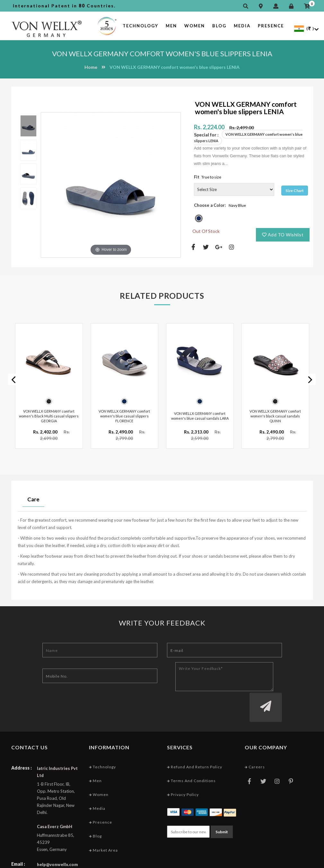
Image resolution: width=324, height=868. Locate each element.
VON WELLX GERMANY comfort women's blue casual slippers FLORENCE (124, 414)
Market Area (103, 824)
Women (195, 26)
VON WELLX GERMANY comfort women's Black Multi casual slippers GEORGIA (49, 414)
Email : (18, 838)
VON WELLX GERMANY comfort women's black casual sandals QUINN (275, 414)
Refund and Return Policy (195, 741)
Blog (219, 26)
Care (33, 498)
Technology (140, 26)
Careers (255, 741)
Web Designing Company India (281, 861)
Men (171, 26)
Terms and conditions (191, 755)
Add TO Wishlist (283, 235)
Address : (22, 742)
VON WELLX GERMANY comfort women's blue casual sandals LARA (200, 414)
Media (242, 26)
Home (91, 67)
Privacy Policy (183, 768)
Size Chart (295, 191)
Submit (222, 805)
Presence (271, 26)
